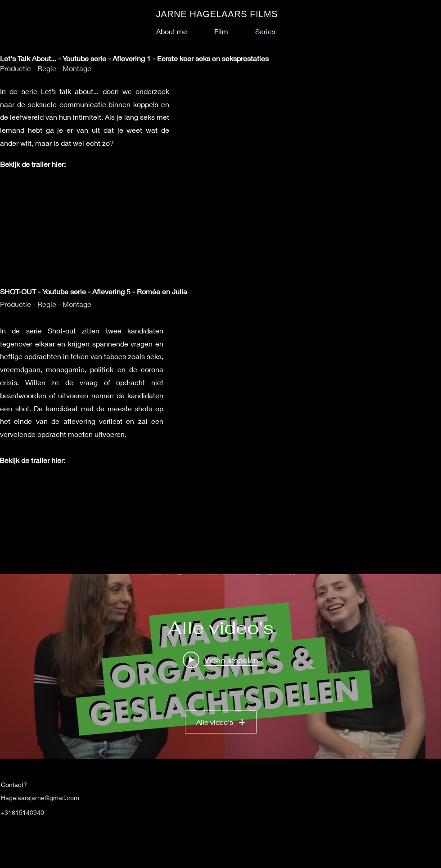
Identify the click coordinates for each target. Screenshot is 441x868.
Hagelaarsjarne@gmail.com (40, 798)
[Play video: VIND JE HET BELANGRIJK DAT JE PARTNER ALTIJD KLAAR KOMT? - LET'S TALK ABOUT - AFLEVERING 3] (220, 660)
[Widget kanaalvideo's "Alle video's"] (220, 666)
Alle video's (221, 722)
